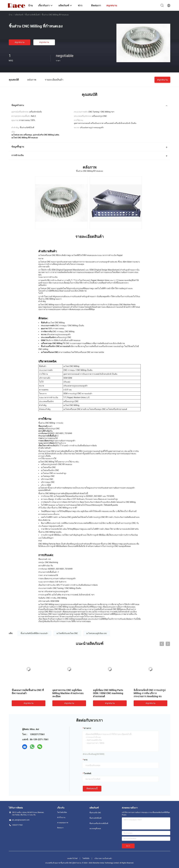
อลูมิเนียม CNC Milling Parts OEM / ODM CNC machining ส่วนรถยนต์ (108, 693)
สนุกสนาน (20, 42)
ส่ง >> (128, 846)
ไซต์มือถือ (86, 858)
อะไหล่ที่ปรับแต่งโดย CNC (67, 633)
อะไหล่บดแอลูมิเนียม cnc (96, 633)
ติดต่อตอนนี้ (92, 788)
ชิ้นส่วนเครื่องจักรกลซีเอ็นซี (99, 823)
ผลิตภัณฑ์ (19, 15)
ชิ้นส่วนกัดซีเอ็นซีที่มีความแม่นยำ (34, 633)
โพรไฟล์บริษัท (62, 812)
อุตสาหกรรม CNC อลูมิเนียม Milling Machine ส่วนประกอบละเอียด (68, 693)
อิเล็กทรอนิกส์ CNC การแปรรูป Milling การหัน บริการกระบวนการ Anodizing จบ (150, 693)
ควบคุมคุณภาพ (63, 823)
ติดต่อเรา (60, 828)
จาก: (86, 760)
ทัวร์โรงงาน (61, 818)
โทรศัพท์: (88, 773)
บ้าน (11, 15)
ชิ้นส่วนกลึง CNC (95, 813)
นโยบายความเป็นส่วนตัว (103, 858)
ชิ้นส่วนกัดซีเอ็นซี (32, 15)
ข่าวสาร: (88, 728)
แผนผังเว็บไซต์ (72, 858)
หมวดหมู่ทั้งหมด (95, 829)
